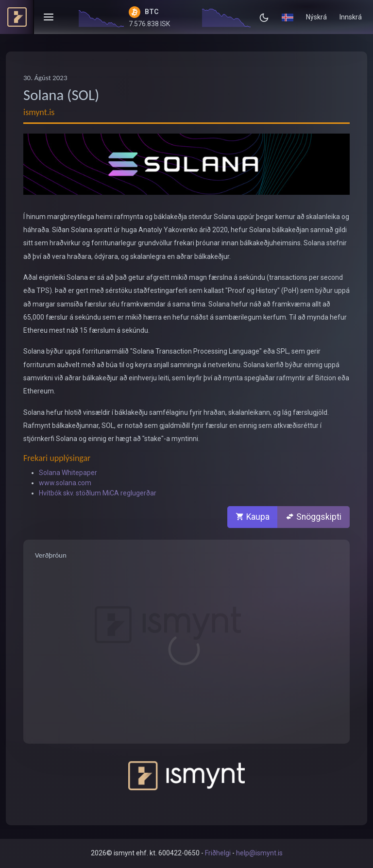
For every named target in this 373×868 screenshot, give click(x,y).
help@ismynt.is (259, 853)
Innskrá (351, 17)
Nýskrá (316, 17)
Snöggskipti (314, 517)
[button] (288, 17)
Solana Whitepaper (68, 473)
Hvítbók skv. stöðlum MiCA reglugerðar (98, 493)
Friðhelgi (218, 853)
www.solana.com (65, 483)
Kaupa (253, 517)
